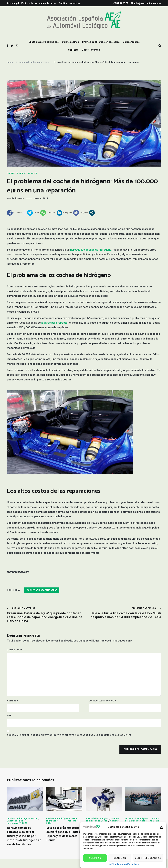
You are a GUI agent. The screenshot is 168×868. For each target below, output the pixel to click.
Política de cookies (69, 3)
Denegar (120, 860)
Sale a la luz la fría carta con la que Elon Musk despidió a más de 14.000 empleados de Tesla (123, 613)
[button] (161, 829)
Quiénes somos (70, 42)
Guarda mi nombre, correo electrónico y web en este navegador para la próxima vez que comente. (70, 735)
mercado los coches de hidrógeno (90, 250)
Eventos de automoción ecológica (101, 42)
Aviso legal (13, 3)
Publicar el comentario (140, 749)
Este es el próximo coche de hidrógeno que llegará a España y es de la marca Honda (64, 834)
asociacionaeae (15, 198)
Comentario (15, 650)
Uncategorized (15, 821)
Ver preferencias (148, 860)
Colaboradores (131, 42)
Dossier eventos (91, 50)
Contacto (73, 50)
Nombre (12, 701)
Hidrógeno (52, 821)
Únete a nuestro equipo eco (44, 42)
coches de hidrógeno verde (22, 173)
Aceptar (95, 860)
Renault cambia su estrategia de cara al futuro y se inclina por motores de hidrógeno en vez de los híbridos (24, 836)
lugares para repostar (55, 323)
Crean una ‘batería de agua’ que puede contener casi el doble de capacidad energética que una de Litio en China (45, 615)
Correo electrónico (102, 701)
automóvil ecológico (97, 819)
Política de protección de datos (39, 3)
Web (9, 716)
